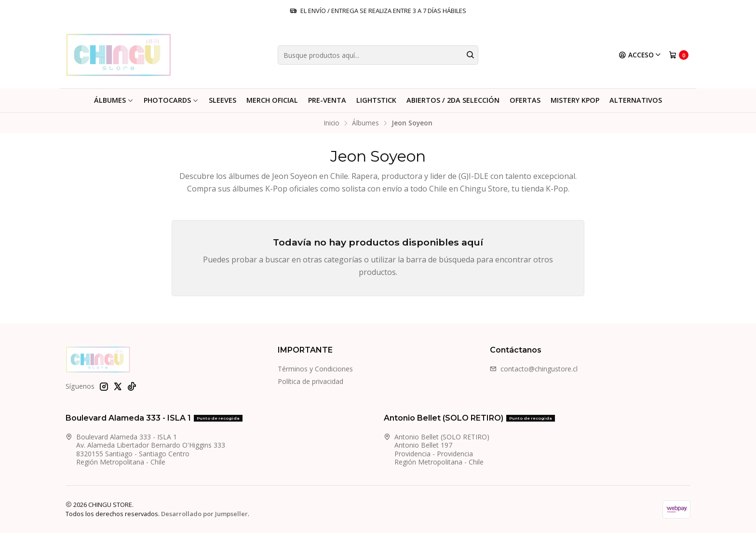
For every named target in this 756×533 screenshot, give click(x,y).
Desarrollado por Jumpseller (204, 514)
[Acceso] (640, 55)
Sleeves (223, 100)
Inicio (332, 123)
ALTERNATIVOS (636, 100)
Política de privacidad (310, 381)
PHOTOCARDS (171, 100)
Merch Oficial (272, 100)
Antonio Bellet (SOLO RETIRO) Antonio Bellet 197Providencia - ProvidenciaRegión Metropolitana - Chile (437, 450)
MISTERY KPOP (575, 100)
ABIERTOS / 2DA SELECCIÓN (453, 100)
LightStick (376, 100)
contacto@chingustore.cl (534, 369)
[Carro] (679, 55)
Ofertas (525, 100)
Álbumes (114, 100)
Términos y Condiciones (315, 369)
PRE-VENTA (327, 100)
